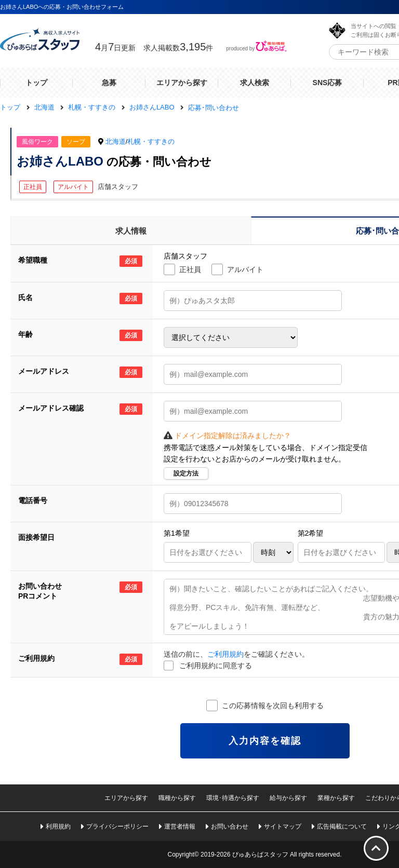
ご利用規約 (225, 654)
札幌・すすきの (151, 141)
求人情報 (131, 231)
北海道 (116, 141)
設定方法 (186, 473)
